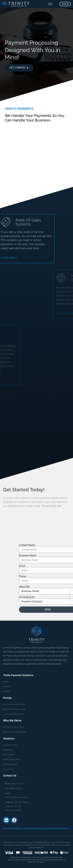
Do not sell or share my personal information (44, 828)
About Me (62, 587)
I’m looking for (65, 597)
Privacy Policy (55, 842)
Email (60, 566)
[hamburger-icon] (50, 4)
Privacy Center (11, 828)
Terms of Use (65, 842)
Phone (60, 576)
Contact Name (65, 545)
